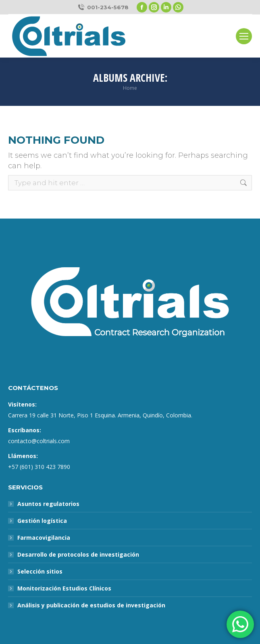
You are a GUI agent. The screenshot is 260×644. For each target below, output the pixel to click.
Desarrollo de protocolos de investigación (78, 554)
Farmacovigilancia (44, 538)
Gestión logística (42, 521)
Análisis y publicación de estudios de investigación (91, 605)
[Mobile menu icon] (244, 36)
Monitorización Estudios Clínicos (64, 588)
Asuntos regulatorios (48, 504)
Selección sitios (40, 571)
